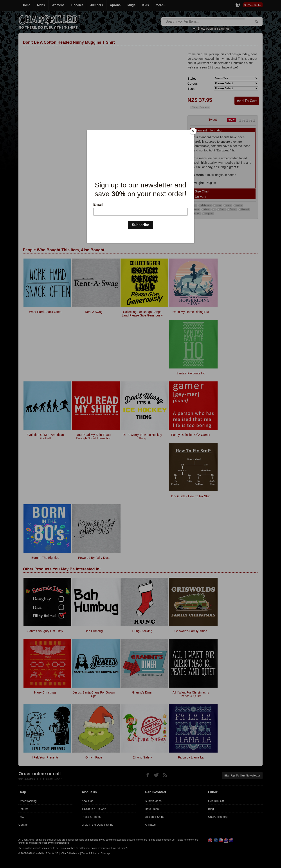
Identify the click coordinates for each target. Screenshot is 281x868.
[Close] (193, 131)
